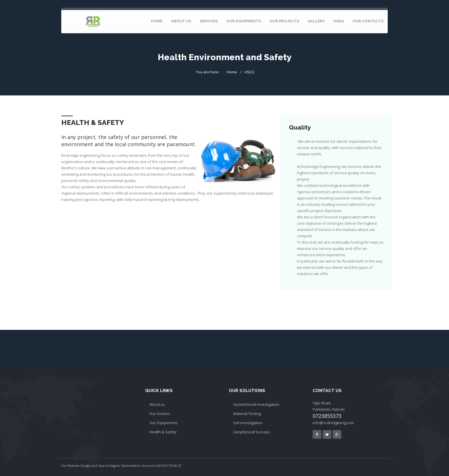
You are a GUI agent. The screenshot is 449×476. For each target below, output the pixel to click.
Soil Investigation (248, 423)
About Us (181, 21)
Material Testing (247, 414)
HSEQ (339, 21)
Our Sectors (160, 414)
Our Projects (284, 21)
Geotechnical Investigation (256, 404)
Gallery (316, 21)
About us (157, 404)
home (157, 21)
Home (232, 72)
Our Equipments (244, 21)
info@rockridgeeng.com (333, 423)
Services (209, 21)
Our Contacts (368, 21)
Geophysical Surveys (252, 432)
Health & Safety (163, 432)
